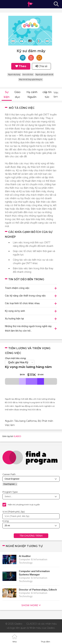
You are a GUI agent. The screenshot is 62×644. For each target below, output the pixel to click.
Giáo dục (17, 95)
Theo (22, 66)
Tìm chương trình (31, 536)
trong (6, 521)
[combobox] (31, 516)
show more (30, 605)
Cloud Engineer (9, 484)
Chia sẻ (43, 66)
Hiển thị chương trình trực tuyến (24, 505)
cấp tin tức (47, 95)
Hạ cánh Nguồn (32, 95)
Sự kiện (7, 95)
